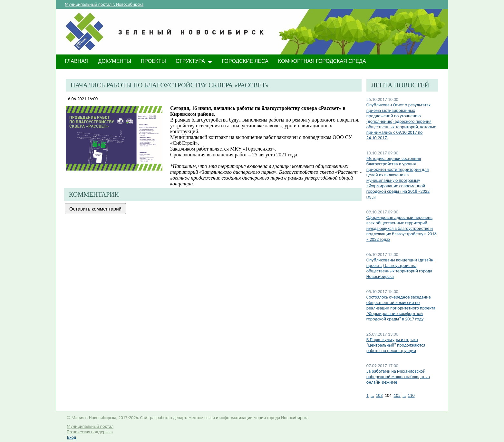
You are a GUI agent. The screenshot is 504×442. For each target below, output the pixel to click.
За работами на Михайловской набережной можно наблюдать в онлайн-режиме (398, 377)
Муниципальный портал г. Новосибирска (104, 4)
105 (397, 395)
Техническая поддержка (90, 432)
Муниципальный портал (90, 426)
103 (379, 395)
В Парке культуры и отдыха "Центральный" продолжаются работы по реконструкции (396, 345)
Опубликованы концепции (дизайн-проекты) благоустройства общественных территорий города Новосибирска (401, 268)
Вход (72, 437)
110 (411, 395)
